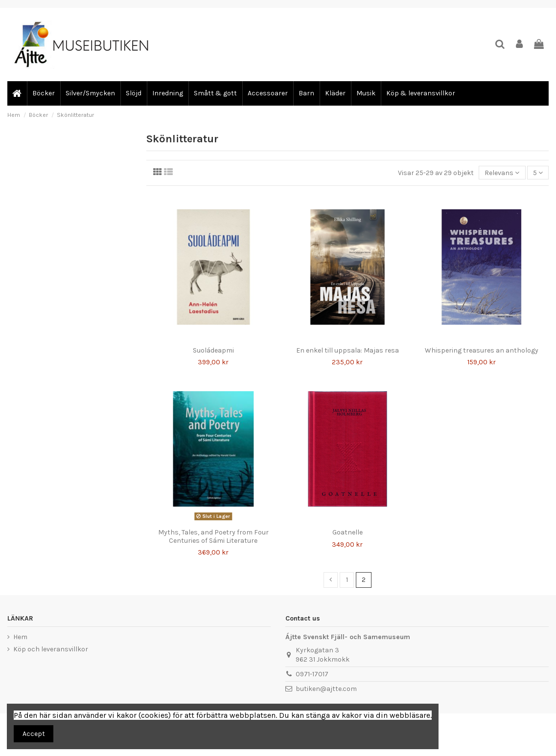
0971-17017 (312, 674)
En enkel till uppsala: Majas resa (347, 350)
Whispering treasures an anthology (482, 350)
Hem (20, 637)
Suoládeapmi (213, 350)
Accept (34, 734)
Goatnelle (347, 532)
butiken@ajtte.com (326, 689)
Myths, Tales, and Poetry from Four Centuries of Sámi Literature (213, 536)
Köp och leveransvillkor (51, 649)
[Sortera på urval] (502, 173)
